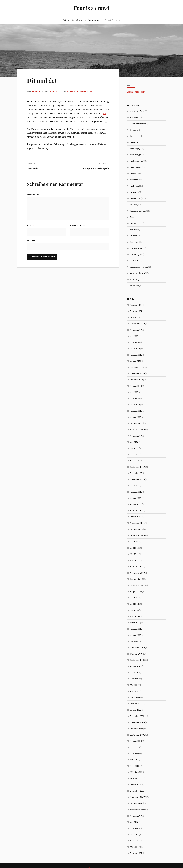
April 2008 (135, 766)
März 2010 (135, 623)
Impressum (94, 20)
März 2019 (135, 348)
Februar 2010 (136, 629)
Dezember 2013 (137, 473)
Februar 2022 (136, 311)
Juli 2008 (134, 747)
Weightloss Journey (139, 267)
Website (31, 240)
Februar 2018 (136, 411)
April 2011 (135, 560)
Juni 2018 (134, 398)
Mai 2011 (134, 554)
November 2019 (137, 324)
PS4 (132, 217)
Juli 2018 (134, 392)
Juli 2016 (134, 454)
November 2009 (137, 647)
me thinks (134, 186)
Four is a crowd (92, 8)
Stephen (36, 91)
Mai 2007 (134, 834)
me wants (134, 192)
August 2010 (136, 591)
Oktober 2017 (136, 423)
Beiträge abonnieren (136, 92)
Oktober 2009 (136, 654)
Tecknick (134, 242)
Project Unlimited (113, 20)
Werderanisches (137, 273)
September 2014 (137, 467)
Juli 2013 (134, 485)
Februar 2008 (136, 778)
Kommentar (34, 194)
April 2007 (135, 841)
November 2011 (137, 523)
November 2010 (137, 573)
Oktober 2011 (136, 529)
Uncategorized (137, 248)
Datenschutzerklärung (73, 20)
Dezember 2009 (137, 641)
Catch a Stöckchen (138, 123)
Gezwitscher (33, 168)
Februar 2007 (136, 853)
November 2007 (137, 797)
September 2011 (137, 535)
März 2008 (135, 772)
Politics (133, 204)
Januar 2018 (136, 417)
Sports (133, 229)
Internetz (134, 136)
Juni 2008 (134, 753)
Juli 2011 (134, 542)
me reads (134, 180)
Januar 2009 (136, 710)
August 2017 (136, 436)
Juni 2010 (134, 604)
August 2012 (136, 504)
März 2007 (135, 847)
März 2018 (135, 404)
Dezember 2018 (137, 367)
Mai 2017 (134, 448)
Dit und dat (42, 80)
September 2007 (137, 809)
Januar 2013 (136, 498)
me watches (73, 91)
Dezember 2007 (137, 791)
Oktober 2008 (136, 728)
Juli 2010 (134, 598)
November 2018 (137, 373)
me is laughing (136, 161)
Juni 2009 (134, 679)
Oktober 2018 (136, 380)
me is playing (136, 167)
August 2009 (136, 666)
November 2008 (137, 722)
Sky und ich (135, 223)
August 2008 (136, 741)
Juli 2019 (134, 336)
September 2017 (137, 429)
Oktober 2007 (136, 803)
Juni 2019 (134, 342)
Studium (134, 236)
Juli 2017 (134, 442)
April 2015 (135, 461)
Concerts (134, 130)
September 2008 (137, 735)
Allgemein (135, 117)
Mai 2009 (134, 685)
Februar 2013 (136, 492)
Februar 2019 (136, 355)
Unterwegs (86, 91)
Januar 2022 (136, 317)
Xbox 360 (134, 285)
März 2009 (135, 697)
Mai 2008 (134, 760)
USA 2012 (135, 261)
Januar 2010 (136, 635)
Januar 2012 (136, 517)
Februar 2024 (136, 305)
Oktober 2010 (136, 579)
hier (104, 113)
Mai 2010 (134, 610)
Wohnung (135, 279)
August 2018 (136, 386)
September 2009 (137, 660)
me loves (134, 173)
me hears (134, 142)
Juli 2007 (134, 822)
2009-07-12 (54, 91)
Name (31, 226)
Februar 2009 (136, 704)
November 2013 (137, 479)
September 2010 (137, 585)
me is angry (135, 148)
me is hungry (136, 155)
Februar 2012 (136, 510)
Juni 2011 (134, 548)
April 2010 (135, 616)
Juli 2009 (134, 672)
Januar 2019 (136, 361)
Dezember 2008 (137, 716)
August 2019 (136, 330)
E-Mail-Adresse (79, 226)
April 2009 (135, 691)
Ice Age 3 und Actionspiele (96, 168)
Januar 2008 (136, 785)
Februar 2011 (136, 566)
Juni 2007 (134, 828)
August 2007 (136, 816)
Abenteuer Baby (137, 111)
